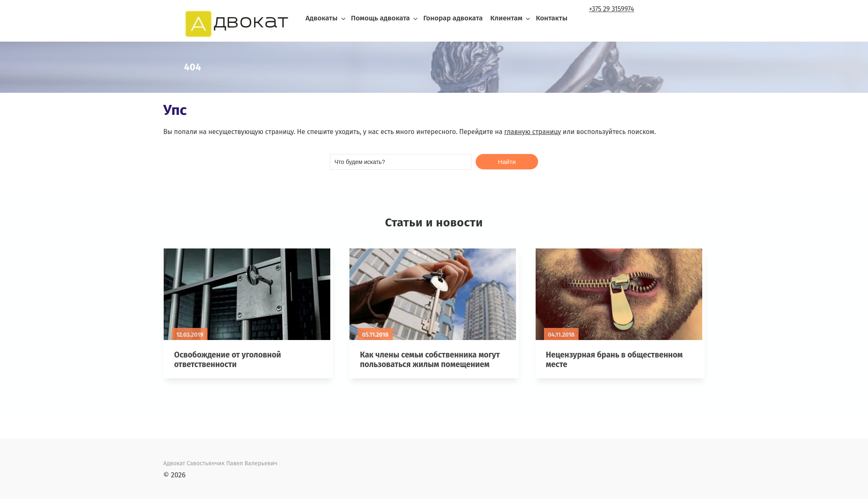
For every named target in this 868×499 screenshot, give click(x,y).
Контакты (551, 18)
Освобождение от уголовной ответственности (228, 360)
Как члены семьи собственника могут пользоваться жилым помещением (430, 360)
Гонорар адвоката (453, 18)
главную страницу (533, 132)
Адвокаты (321, 18)
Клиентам (506, 18)
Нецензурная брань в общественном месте (614, 360)
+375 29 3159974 (611, 9)
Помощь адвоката (381, 18)
